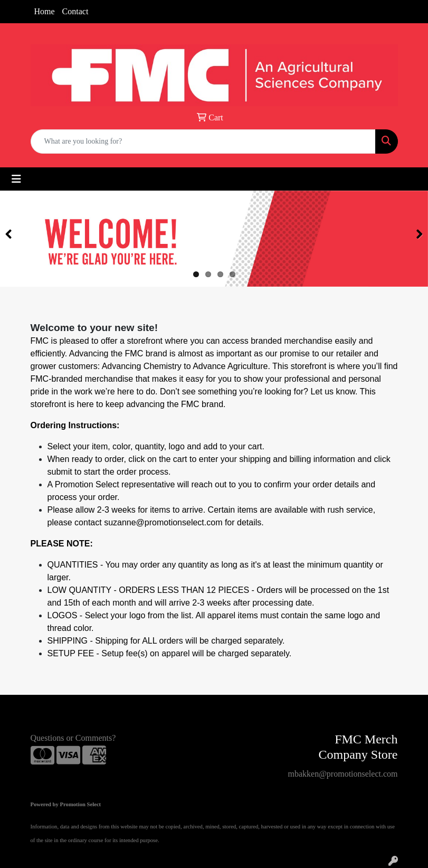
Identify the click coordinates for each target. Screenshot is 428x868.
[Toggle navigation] (16, 179)
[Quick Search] (203, 141)
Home (45, 11)
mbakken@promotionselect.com (343, 774)
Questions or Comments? (73, 738)
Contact (75, 11)
